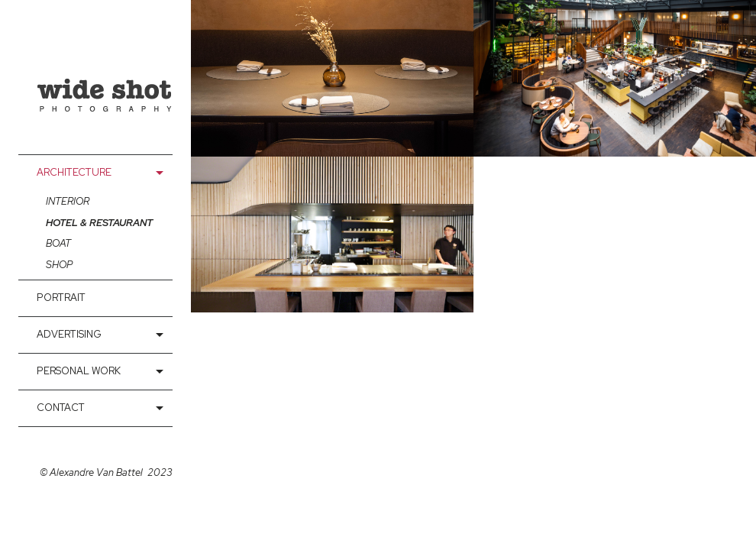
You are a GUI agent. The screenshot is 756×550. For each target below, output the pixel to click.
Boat (58, 244)
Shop (59, 265)
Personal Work (79, 371)
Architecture (74, 172)
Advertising (69, 334)
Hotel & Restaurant (99, 223)
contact (61, 408)
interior (68, 202)
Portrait (61, 298)
